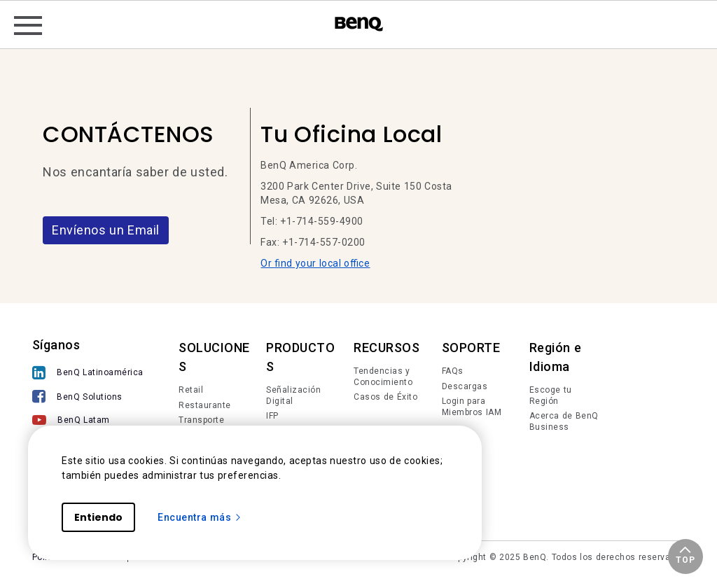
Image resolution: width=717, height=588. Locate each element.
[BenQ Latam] (88, 422)
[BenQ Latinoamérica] (88, 374)
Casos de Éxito (385, 397)
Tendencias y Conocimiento (383, 377)
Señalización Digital (293, 395)
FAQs (453, 371)
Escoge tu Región (551, 395)
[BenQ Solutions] (88, 398)
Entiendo (98, 517)
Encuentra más (200, 517)
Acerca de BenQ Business (564, 421)
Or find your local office (315, 263)
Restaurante (205, 405)
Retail (191, 390)
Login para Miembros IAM (472, 407)
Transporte (201, 420)
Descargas (465, 386)
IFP (272, 416)
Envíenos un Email (106, 230)
